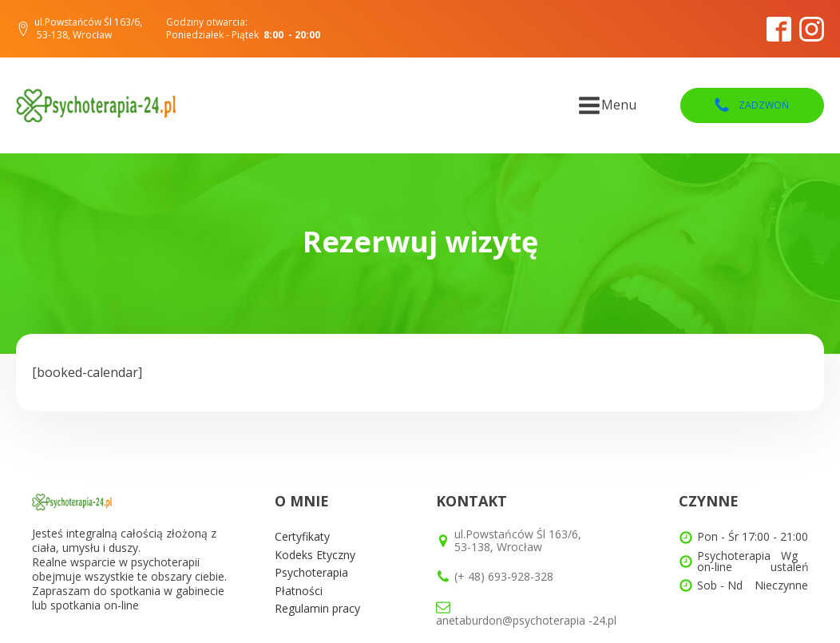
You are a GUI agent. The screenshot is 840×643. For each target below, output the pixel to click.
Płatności (299, 591)
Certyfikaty (302, 536)
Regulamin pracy (317, 608)
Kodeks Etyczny (315, 555)
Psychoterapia (311, 572)
